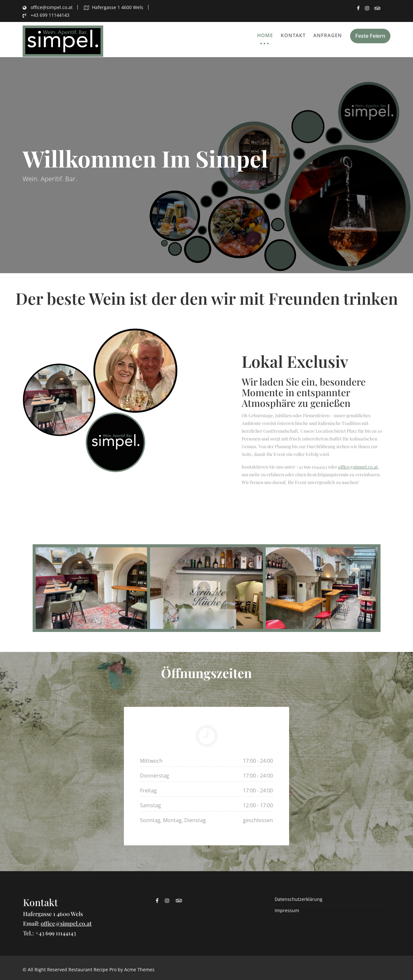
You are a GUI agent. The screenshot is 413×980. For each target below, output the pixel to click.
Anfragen (328, 35)
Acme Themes (139, 970)
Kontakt (293, 35)
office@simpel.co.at (358, 467)
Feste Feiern (370, 36)
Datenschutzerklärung (300, 899)
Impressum (289, 910)
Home (265, 35)
